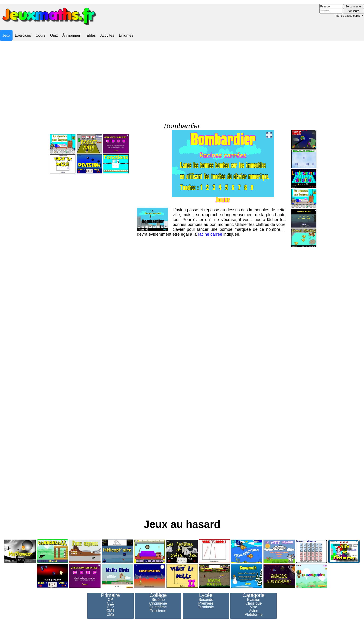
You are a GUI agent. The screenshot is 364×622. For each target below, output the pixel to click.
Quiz (54, 35)
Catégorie (254, 595)
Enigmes (126, 35)
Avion (253, 611)
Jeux (6, 35)
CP (110, 600)
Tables (90, 35)
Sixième (158, 600)
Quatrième (158, 607)
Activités (107, 35)
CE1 (110, 603)
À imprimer (71, 35)
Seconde (206, 600)
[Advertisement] (182, 77)
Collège (158, 595)
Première (206, 603)
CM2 (110, 615)
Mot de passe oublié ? (349, 16)
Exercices (23, 35)
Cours (41, 35)
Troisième (158, 611)
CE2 (110, 607)
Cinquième (158, 603)
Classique (253, 603)
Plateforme (254, 615)
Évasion (254, 600)
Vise (254, 607)
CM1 (110, 611)
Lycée (206, 595)
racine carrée (210, 225)
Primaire (110, 595)
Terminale (206, 607)
